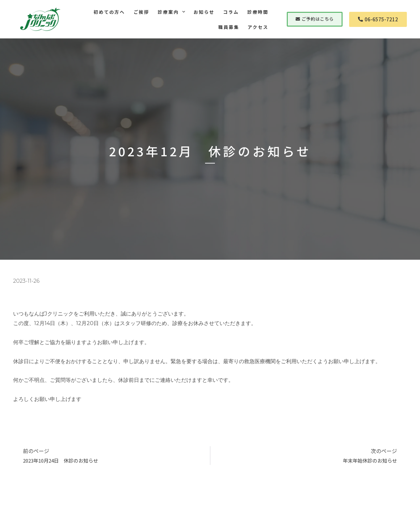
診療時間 (258, 12)
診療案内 (171, 12)
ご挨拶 (141, 12)
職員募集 (229, 27)
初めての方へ (109, 12)
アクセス (258, 27)
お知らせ (204, 12)
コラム (231, 12)
